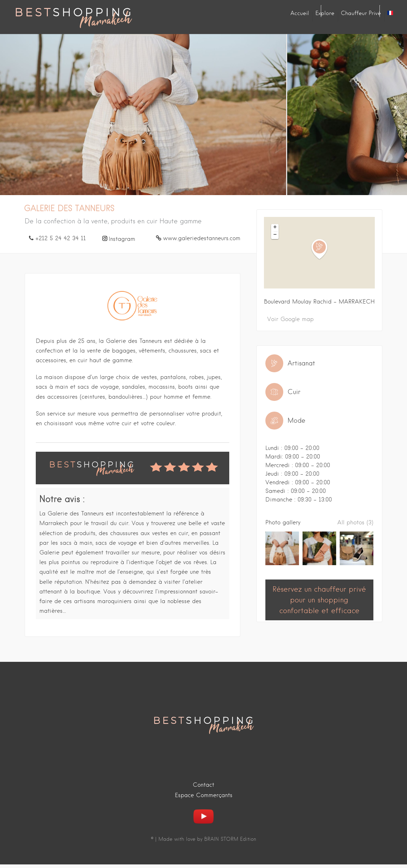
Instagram (122, 239)
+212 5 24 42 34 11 (61, 238)
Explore (325, 13)
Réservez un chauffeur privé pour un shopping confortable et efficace (319, 600)
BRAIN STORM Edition (230, 839)
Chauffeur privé (361, 13)
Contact (203, 785)
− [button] (275, 235)
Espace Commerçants (204, 795)
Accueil (300, 13)
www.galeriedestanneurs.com (202, 238)
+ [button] (275, 228)
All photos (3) (355, 522)
